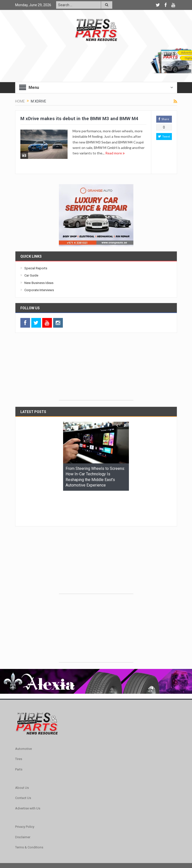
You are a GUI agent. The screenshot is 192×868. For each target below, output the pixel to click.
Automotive (23, 718)
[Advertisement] (96, 369)
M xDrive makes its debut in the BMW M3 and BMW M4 (79, 119)
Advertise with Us (28, 778)
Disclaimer (23, 807)
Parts (19, 739)
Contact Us (23, 767)
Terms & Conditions (29, 817)
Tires (19, 728)
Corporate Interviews (39, 290)
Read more (115, 153)
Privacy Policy (25, 796)
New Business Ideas (39, 283)
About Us (22, 757)
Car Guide (31, 275)
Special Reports (36, 268)
